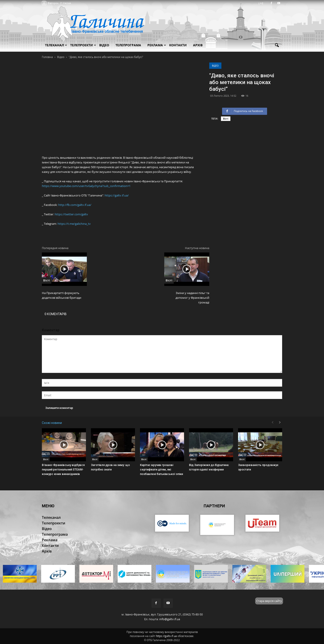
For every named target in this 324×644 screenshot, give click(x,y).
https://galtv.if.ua (166, 636)
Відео (215, 66)
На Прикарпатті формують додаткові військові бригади (62, 295)
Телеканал (56, 45)
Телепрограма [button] (128, 45)
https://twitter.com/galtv (71, 214)
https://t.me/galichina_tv (74, 224)
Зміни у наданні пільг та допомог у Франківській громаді (192, 298)
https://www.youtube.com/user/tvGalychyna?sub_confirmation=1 (86, 186)
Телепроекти (83, 45)
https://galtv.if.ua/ (117, 195)
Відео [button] (104, 45)
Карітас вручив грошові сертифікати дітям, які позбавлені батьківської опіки (161, 469)
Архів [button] (198, 45)
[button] (277, 45)
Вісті (226, 119)
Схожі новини (52, 423)
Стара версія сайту (269, 601)
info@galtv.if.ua (170, 619)
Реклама (157, 45)
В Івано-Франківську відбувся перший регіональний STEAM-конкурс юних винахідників (63, 469)
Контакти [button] (178, 45)
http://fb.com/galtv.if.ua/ (75, 205)
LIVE (262, 3)
